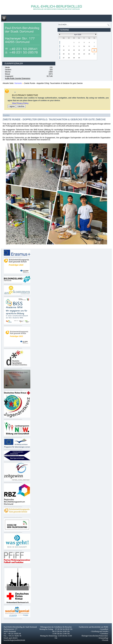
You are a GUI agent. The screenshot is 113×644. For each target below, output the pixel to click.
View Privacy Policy (20, 103)
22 (74, 54)
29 (74, 58)
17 (84, 50)
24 (84, 54)
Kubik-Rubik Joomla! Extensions (18, 78)
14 (69, 50)
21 (69, 54)
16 (79, 50)
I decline (21, 106)
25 (89, 54)
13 (64, 50)
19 (94, 50)
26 (94, 54)
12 (94, 46)
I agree (12, 106)
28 (69, 58)
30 (79, 58)
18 (89, 50)
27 (64, 58)
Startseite (18, 83)
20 (64, 54)
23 (79, 54)
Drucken (6, 115)
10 (84, 46)
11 (89, 46)
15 (74, 50)
